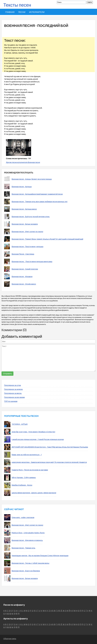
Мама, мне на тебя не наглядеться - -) (27, 455)
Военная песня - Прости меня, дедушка (27, 246)
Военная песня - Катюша (22, 187)
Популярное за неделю (13, 389)
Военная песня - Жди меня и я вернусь (27, 540)
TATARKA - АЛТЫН (20, 424)
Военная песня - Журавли (22, 276)
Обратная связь (10, 639)
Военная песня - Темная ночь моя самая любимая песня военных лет (40, 202)
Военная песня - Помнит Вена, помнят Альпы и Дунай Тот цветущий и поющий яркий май (47, 239)
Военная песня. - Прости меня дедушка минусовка (32, 261)
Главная (10, 12)
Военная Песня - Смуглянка (23, 254)
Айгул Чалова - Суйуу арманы (24, 477)
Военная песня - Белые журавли (25, 224)
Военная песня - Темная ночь (23, 548)
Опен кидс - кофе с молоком (23, 517)
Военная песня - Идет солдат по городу (27, 232)
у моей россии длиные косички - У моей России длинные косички (38, 439)
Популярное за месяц (13, 393)
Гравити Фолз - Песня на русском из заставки (30, 470)
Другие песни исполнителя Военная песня (23, 162)
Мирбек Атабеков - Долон (22, 485)
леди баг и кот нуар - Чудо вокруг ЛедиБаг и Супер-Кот (33, 432)
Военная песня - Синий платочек (25, 269)
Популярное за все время (14, 397)
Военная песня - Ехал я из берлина (26, 571)
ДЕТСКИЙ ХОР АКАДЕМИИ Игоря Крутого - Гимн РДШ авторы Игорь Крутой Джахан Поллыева (50, 447)
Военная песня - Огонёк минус (24, 284)
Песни (22, 12)
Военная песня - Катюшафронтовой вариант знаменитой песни (37, 194)
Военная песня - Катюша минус (24, 209)
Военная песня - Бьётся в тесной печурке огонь (31, 217)
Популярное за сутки (13, 385)
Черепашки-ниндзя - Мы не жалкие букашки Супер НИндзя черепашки (40, 556)
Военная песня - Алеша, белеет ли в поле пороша (32, 179)
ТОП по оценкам (11, 401)
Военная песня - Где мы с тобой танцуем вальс (31, 563)
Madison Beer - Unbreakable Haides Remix (28, 533)
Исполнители (37, 12)
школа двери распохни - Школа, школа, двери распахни (34, 493)
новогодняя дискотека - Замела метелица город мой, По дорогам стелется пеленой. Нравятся (49, 462)
